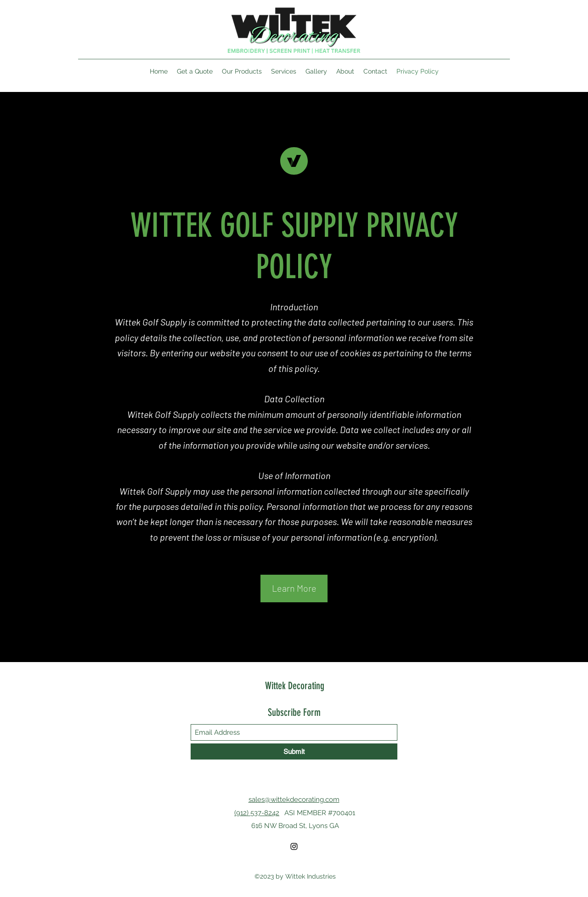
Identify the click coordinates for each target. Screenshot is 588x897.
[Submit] (294, 751)
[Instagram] (294, 846)
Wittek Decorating (295, 686)
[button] (294, 588)
